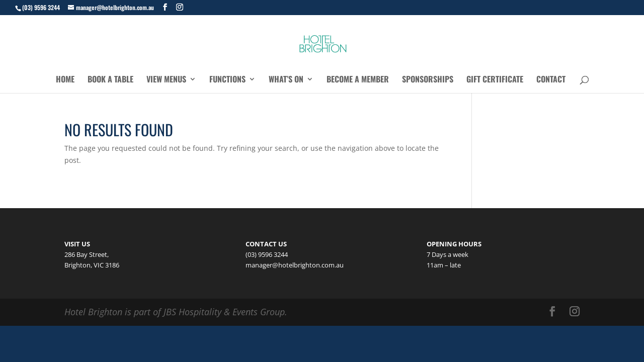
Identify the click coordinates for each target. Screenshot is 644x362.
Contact (551, 80)
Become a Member (358, 80)
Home (65, 80)
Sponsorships (428, 80)
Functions (227, 80)
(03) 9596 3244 (41, 7)
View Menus (166, 80)
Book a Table (110, 80)
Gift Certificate (495, 80)
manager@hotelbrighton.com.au (295, 265)
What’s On (286, 80)
